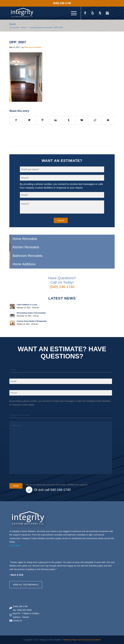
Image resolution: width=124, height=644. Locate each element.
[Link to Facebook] (85, 13)
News (13, 24)
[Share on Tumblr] (69, 120)
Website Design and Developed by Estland (82, 640)
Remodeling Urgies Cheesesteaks (31, 313)
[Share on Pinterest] (42, 120)
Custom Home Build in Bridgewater (32, 321)
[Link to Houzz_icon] (100, 13)
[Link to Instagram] (107, 13)
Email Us (18, 621)
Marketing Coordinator (33, 47)
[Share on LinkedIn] (56, 120)
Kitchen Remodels (26, 247)
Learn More (15, 545)
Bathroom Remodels (28, 256)
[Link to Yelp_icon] (92, 13)
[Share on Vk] (82, 120)
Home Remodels (25, 239)
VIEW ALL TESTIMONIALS (26, 585)
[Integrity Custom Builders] (51, 13)
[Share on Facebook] (16, 120)
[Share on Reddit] (95, 120)
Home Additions (24, 264)
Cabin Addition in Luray (27, 305)
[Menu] (72, 13)
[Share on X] (29, 120)
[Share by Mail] (108, 120)
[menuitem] (62, 3)
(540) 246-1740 (62, 3)
